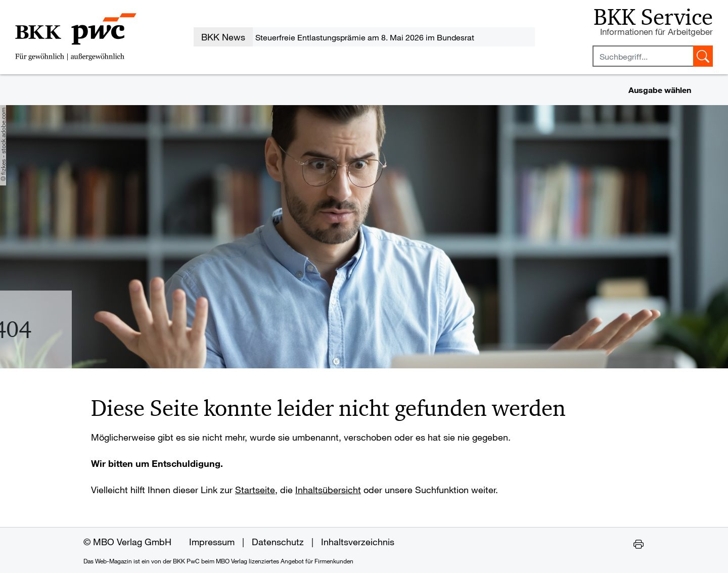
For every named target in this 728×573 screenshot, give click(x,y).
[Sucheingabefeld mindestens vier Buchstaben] (643, 56)
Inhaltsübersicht (328, 490)
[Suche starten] (703, 56)
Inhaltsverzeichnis (358, 542)
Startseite (255, 490)
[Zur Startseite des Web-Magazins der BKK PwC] (76, 37)
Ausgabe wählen (660, 90)
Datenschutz (278, 542)
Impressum (212, 542)
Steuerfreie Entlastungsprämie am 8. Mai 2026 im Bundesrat (365, 37)
